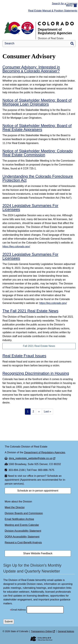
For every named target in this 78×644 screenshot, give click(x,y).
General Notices (66, 631)
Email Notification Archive (19, 519)
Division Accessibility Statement (23, 531)
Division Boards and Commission (24, 513)
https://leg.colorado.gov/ (16, 246)
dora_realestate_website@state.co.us (31, 458)
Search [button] (72, 44)
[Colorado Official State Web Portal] (39, 639)
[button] (72, 6)
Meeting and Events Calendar (22, 525)
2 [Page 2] (33, 411)
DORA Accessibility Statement (22, 537)
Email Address (18, 610)
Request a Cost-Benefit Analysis (23, 542)
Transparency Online (41, 631)
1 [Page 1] (28, 411)
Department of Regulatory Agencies (45, 452)
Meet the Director (15, 507)
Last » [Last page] (47, 411)
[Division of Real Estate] (39, 30)
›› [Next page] (39, 411)
